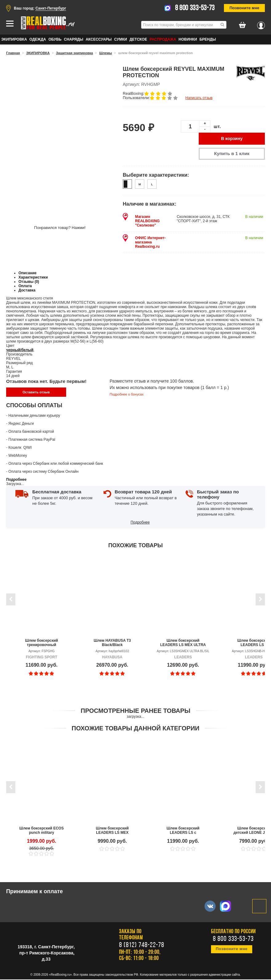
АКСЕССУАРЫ (99, 39)
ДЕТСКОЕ (138, 39)
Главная (13, 53)
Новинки (188, 39)
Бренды (208, 39)
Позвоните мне (244, 8)
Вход (261, 24)
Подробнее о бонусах (126, 395)
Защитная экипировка (74, 53)
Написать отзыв (199, 98)
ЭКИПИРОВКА (14, 39)
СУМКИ (121, 39)
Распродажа (163, 39)
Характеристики (33, 278)
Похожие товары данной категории (135, 729)
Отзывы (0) (29, 282)
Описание (28, 274)
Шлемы (106, 53)
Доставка (27, 291)
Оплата (25, 287)
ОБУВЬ (55, 39)
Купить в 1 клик (232, 154)
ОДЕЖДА (38, 39)
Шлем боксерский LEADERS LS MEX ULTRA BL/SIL (183, 643)
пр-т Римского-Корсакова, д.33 (47, 957)
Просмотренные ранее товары (135, 711)
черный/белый (20, 351)
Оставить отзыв (36, 393)
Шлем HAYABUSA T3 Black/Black (112, 643)
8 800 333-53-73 (195, 8)
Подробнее (16, 480)
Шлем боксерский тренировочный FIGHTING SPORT (42, 643)
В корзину (232, 139)
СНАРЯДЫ (74, 39)
